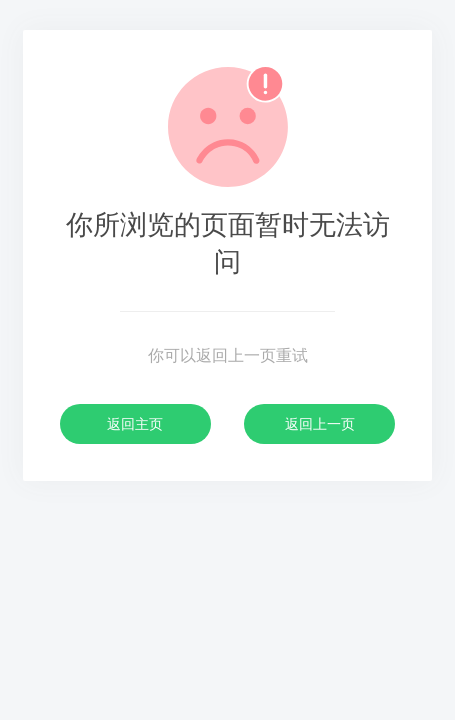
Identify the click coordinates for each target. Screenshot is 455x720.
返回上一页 (320, 424)
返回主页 (135, 424)
